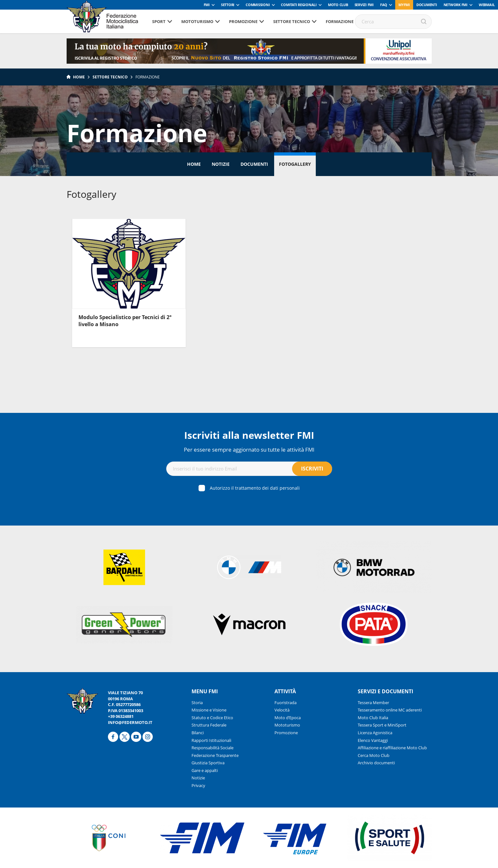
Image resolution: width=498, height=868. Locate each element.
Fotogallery (295, 164)
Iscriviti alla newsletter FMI (249, 435)
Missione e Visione (209, 710)
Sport (159, 21)
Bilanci (198, 733)
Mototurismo (197, 21)
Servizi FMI (364, 5)
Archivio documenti (376, 763)
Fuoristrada (286, 703)
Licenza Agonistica (375, 733)
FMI (207, 5)
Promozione (243, 21)
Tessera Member (373, 703)
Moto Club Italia (373, 718)
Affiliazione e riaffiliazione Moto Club (392, 748)
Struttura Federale (209, 725)
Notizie (221, 164)
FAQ (384, 5)
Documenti (427, 5)
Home (79, 77)
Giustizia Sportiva (208, 763)
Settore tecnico (292, 21)
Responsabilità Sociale (212, 748)
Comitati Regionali (299, 5)
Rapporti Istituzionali (211, 740)
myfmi (404, 5)
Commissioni (258, 5)
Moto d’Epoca (288, 718)
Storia (197, 703)
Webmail (487, 5)
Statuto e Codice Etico (212, 718)
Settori (228, 5)
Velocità (282, 710)
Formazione (340, 21)
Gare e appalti (205, 770)
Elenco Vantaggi (373, 740)
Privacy (198, 785)
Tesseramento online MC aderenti (390, 710)
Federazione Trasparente (215, 755)
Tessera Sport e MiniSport (382, 725)
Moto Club (338, 5)
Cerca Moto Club (374, 755)
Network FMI (456, 5)
